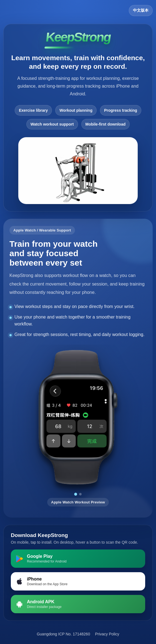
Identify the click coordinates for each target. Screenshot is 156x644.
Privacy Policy (107, 634)
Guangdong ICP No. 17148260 (63, 634)
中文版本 (141, 10)
